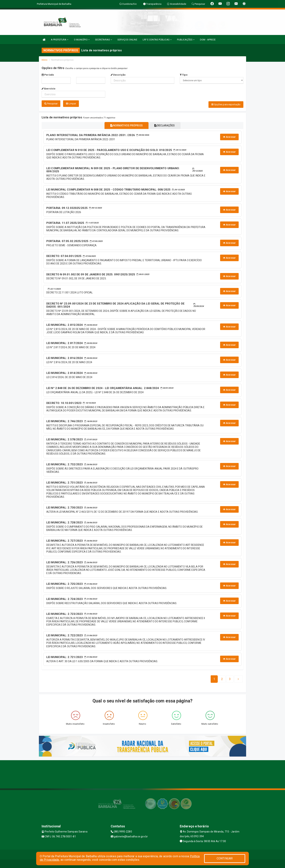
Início (45, 60)
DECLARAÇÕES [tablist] (166, 125)
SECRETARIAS (104, 40)
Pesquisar (51, 104)
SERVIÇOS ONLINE (127, 40)
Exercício (48, 89)
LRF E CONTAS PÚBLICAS (157, 40)
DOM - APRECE (208, 40)
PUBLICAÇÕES (186, 40)
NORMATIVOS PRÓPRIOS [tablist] (125, 125)
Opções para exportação (226, 104)
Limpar (71, 104)
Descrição (118, 75)
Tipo (184, 75)
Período (48, 75)
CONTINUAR (225, 858)
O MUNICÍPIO (82, 40)
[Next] (230, 679)
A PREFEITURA (60, 40)
